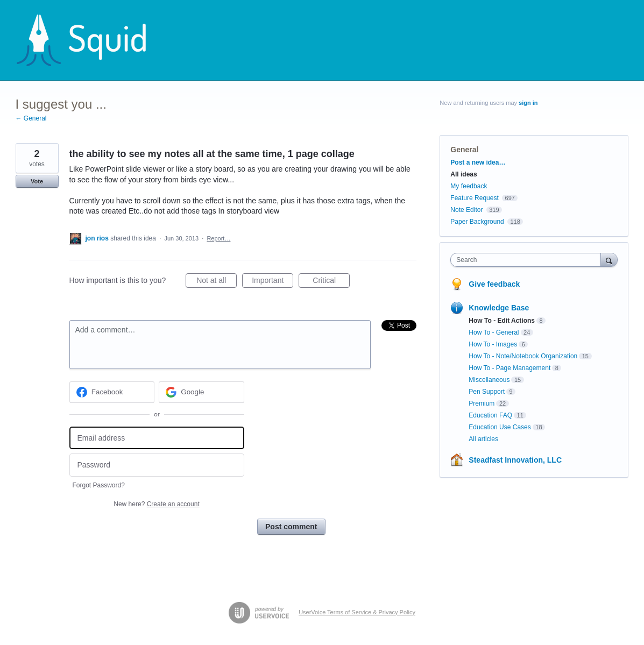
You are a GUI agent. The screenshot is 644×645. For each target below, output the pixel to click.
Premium (482, 403)
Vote (37, 181)
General (464, 150)
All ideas (463, 174)
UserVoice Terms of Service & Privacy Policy (357, 612)
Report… (218, 238)
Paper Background (477, 222)
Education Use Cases (500, 427)
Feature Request (474, 198)
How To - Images (493, 344)
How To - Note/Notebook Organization (523, 356)
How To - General (494, 332)
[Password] (157, 465)
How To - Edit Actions (502, 321)
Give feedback (494, 284)
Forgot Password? (99, 485)
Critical (331, 282)
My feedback (469, 186)
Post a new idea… (478, 162)
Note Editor (466, 210)
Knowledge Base (499, 308)
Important (273, 282)
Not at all (217, 282)
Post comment (291, 527)
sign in (528, 103)
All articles (483, 439)
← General (31, 118)
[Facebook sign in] (112, 392)
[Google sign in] (201, 392)
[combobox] (528, 260)
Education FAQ (490, 415)
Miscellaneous (489, 380)
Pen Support (487, 392)
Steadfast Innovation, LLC (515, 460)
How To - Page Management (509, 368)
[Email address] (157, 438)
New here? (156, 504)
